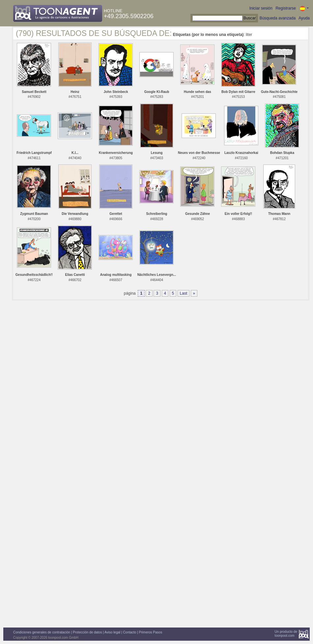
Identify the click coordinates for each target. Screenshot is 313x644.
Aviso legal (112, 632)
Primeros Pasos (151, 632)
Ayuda (304, 18)
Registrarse (285, 8)
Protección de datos (87, 632)
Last (184, 293)
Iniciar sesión (261, 8)
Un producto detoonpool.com (286, 634)
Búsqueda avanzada (278, 18)
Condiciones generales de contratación (42, 632)
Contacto (129, 632)
